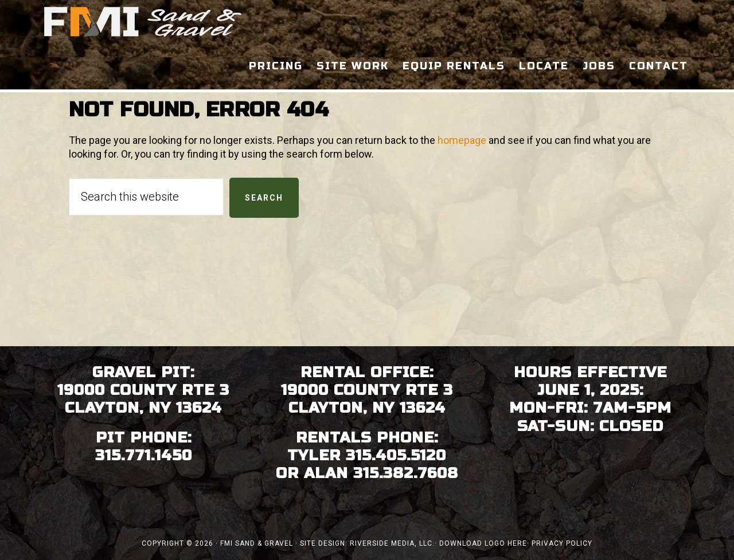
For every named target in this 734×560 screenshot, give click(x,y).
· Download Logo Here (481, 543)
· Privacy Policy (560, 543)
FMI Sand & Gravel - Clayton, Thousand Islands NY (143, 22)
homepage (462, 140)
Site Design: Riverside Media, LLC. (367, 543)
